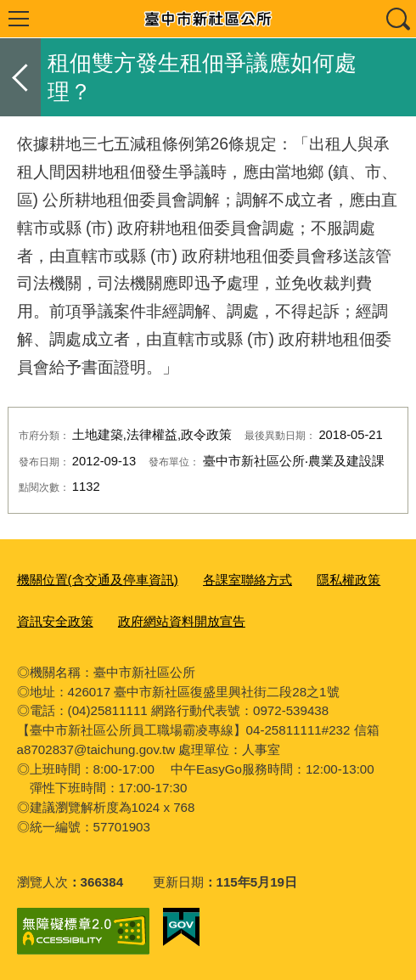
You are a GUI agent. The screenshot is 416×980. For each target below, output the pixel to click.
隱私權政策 (349, 580)
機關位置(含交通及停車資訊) (98, 580)
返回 (20, 77)
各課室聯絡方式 (247, 580)
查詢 (397, 19)
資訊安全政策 (55, 621)
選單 (19, 19)
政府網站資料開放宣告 (182, 621)
